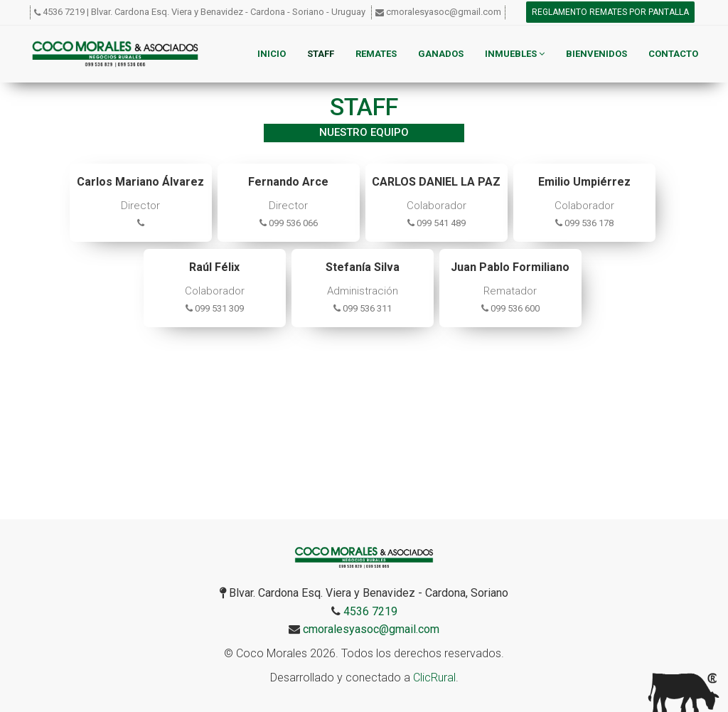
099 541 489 (437, 223)
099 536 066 (289, 223)
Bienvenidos (596, 54)
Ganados (441, 54)
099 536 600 (510, 308)
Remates (376, 54)
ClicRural (434, 678)
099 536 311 (363, 308)
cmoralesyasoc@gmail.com (444, 12)
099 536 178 (584, 223)
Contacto (673, 54)
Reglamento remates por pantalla (610, 12)
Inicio (272, 54)
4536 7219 (64, 12)
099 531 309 (215, 308)
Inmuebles (515, 54)
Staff (321, 54)
